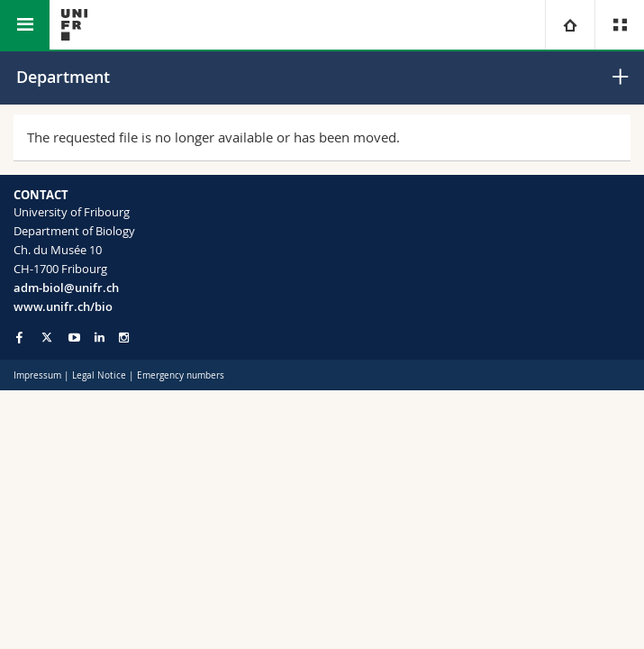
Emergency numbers (181, 375)
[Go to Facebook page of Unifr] (19, 337)
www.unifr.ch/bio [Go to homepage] (63, 306)
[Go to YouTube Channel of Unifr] (74, 338)
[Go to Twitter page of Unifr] (47, 337)
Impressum (37, 375)
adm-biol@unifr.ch (66, 288)
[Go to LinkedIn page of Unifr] (100, 338)
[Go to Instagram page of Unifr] (124, 338)
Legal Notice (99, 375)
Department (63, 77)
